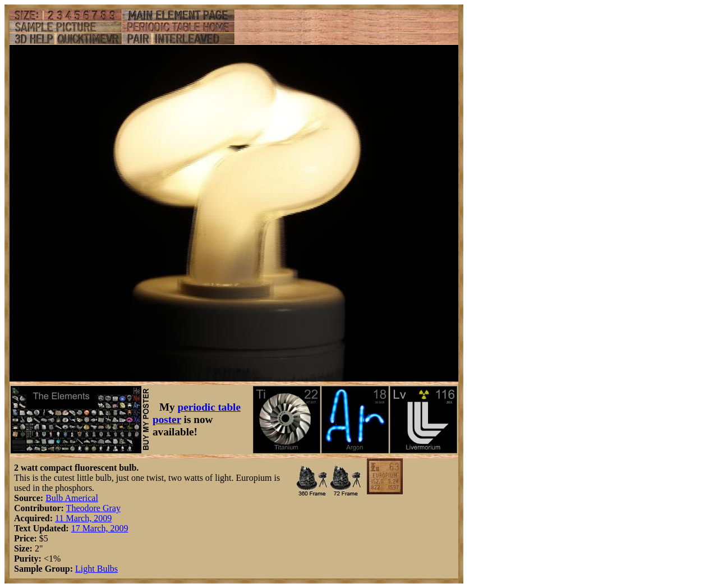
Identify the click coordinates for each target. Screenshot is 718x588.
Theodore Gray (93, 508)
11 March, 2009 (83, 518)
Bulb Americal (72, 498)
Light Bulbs (96, 569)
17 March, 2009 (100, 528)
